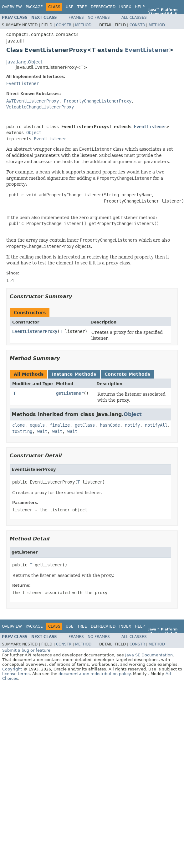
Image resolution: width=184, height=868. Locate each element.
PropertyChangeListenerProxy (98, 101)
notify (132, 425)
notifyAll (156, 425)
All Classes (134, 18)
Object (34, 133)
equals (37, 425)
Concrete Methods (127, 374)
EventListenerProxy (35, 331)
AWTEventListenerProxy (33, 101)
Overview (12, 7)
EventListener (147, 50)
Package (34, 7)
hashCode (110, 425)
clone (18, 425)
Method (83, 25)
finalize (60, 425)
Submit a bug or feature (26, 650)
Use (70, 7)
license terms (16, 674)
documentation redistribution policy (95, 674)
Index (125, 7)
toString (22, 431)
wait (42, 431)
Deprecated (103, 7)
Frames (76, 18)
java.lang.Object (24, 62)
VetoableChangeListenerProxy (40, 107)
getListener (70, 393)
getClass (85, 425)
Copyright (12, 669)
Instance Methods (74, 374)
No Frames (99, 18)
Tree (82, 7)
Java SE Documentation (149, 655)
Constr (64, 25)
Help (140, 7)
